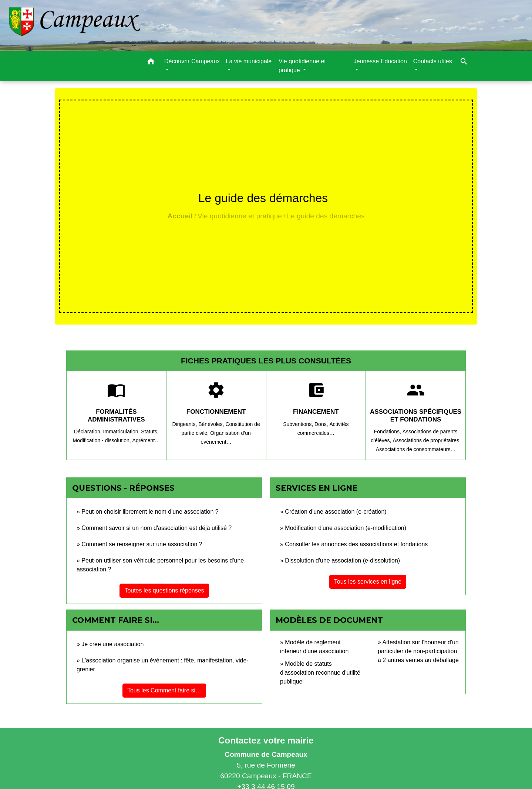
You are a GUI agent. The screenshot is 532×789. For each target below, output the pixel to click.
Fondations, (388, 432)
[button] (151, 63)
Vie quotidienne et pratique (240, 216)
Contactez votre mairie (266, 740)
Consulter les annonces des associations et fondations (356, 544)
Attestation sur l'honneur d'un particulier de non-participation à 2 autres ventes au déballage (418, 651)
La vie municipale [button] (249, 61)
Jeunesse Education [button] (380, 61)
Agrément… (146, 440)
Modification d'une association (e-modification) (346, 528)
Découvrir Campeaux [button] (192, 61)
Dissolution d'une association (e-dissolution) (342, 560)
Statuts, (150, 432)
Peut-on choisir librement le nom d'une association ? (150, 512)
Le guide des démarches (326, 216)
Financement (316, 412)
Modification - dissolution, (102, 440)
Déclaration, (89, 432)
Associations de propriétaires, (427, 440)
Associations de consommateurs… (416, 449)
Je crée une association (112, 644)
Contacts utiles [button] (433, 61)
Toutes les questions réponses (164, 590)
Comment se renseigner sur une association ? (142, 544)
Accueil (180, 216)
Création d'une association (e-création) (336, 512)
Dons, (322, 424)
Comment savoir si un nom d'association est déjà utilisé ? (156, 528)
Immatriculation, (122, 432)
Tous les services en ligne (368, 582)
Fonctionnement (216, 412)
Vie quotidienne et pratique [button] (302, 66)
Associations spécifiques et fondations (416, 415)
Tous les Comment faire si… (164, 690)
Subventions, (299, 424)
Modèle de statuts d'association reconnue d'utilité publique (320, 673)
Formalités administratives (116, 415)
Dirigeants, (185, 424)
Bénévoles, (212, 424)
